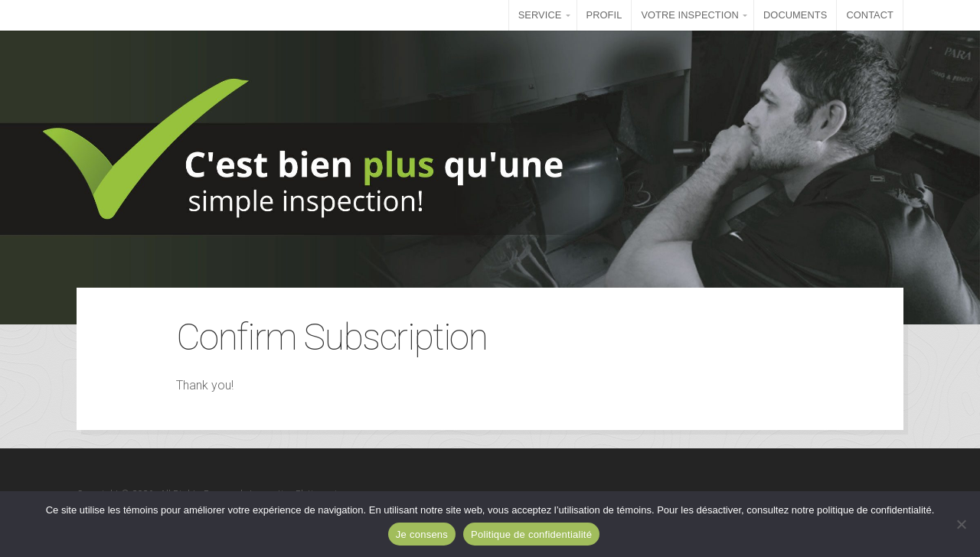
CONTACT (870, 15)
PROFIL (604, 15)
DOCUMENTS (795, 15)
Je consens (422, 534)
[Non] (961, 524)
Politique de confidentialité (531, 534)
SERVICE (540, 15)
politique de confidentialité (874, 510)
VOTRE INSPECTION (689, 15)
